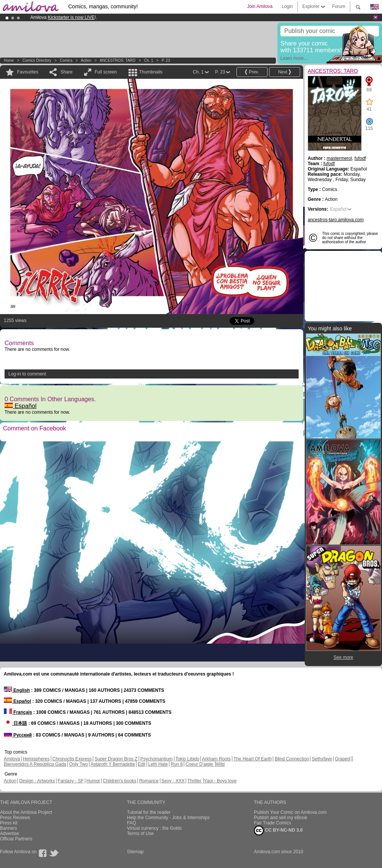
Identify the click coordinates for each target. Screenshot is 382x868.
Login (287, 6)
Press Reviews (15, 818)
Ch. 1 (149, 60)
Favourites (28, 72)
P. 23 (166, 60)
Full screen (106, 72)
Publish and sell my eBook (281, 818)
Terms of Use (140, 834)
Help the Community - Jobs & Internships (168, 818)
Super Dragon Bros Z (116, 759)
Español (20, 406)
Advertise (9, 834)
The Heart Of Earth (253, 759)
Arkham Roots (216, 759)
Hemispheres (36, 759)
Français (18, 712)
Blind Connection (292, 759)
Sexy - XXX (173, 781)
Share (66, 72)
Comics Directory (37, 60)
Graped (342, 759)
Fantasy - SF (71, 781)
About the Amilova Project (26, 812)
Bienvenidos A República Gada (35, 764)
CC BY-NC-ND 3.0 (278, 830)
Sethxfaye (322, 759)
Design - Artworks (37, 781)
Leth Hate (158, 764)
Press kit (9, 823)
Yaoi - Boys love (220, 781)
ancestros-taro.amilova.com (336, 220)
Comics (66, 60)
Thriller (195, 781)
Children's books (119, 781)
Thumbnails (151, 72)
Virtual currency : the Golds (154, 828)
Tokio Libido (187, 759)
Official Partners (16, 839)
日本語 (15, 723)
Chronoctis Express (72, 759)
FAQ (132, 823)
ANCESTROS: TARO (118, 60)
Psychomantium (156, 759)
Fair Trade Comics (272, 823)
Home (9, 60)
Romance (149, 781)
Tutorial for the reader (149, 812)
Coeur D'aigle (200, 764)
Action (86, 60)
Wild (220, 764)
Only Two (78, 764)
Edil (142, 764)
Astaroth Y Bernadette (113, 764)
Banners (9, 828)
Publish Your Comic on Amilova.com (290, 812)
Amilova (12, 759)
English (17, 690)
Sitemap (135, 852)
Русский (18, 735)
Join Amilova (260, 6)
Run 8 (177, 764)
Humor (93, 781)
